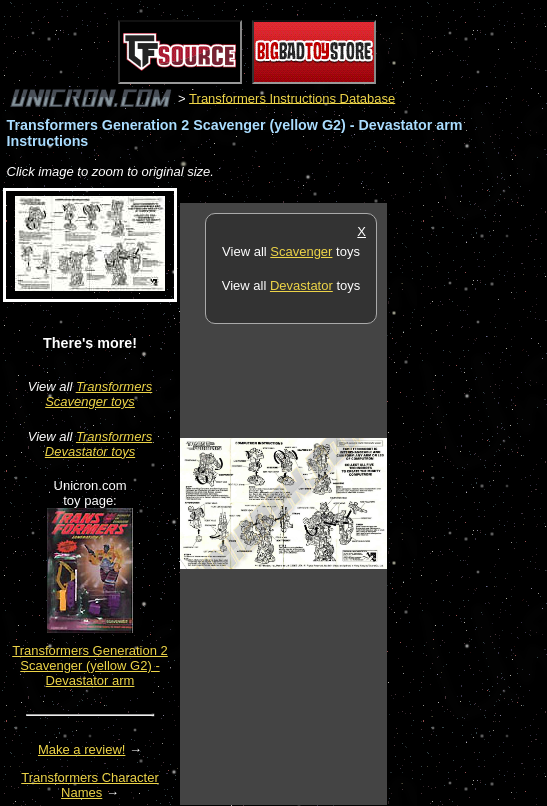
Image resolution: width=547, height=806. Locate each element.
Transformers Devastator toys (98, 444)
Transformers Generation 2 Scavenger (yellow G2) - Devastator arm (90, 665)
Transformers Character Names (90, 785)
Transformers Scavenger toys (98, 394)
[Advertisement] (467, 503)
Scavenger (301, 251)
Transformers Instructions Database (292, 97)
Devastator (301, 285)
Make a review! (81, 749)
